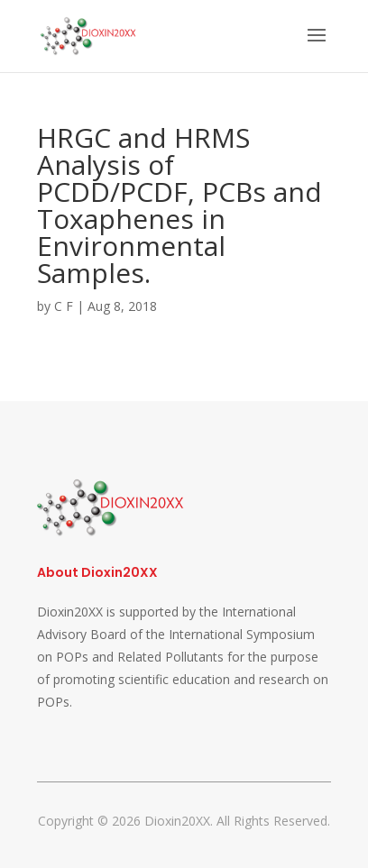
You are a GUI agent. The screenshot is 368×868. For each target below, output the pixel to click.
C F (64, 306)
